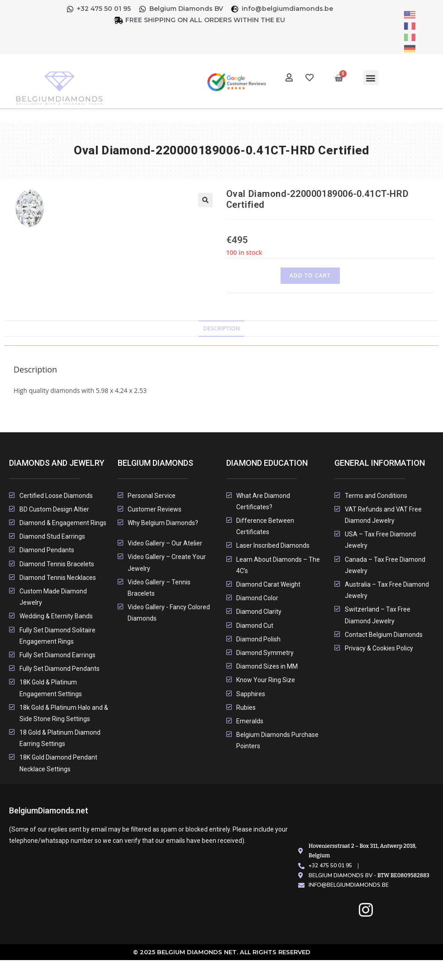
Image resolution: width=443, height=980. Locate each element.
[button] (371, 78)
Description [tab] (222, 328)
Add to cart (310, 275)
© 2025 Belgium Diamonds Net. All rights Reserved (221, 952)
